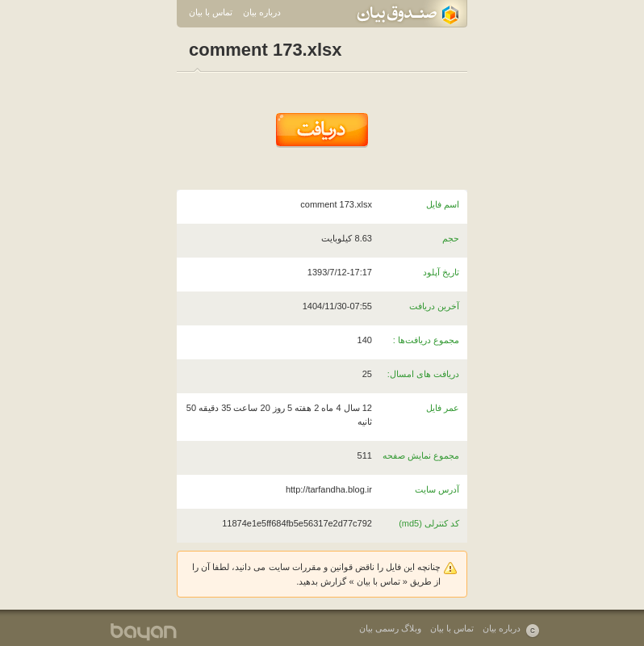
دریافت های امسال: (423, 374)
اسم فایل (443, 204)
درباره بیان (262, 12)
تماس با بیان (211, 12)
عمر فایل (443, 408)
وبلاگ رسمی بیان (390, 628)
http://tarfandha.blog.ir (329, 489)
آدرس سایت (437, 489)
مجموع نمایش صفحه (421, 455)
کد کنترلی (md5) (429, 523)
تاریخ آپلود (441, 272)
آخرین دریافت (434, 306)
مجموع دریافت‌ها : (426, 340)
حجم (451, 238)
